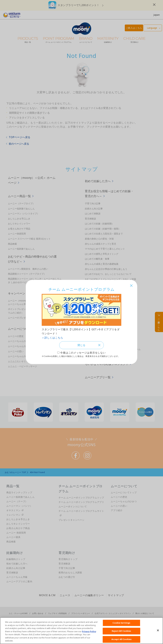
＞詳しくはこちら (52, 337)
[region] (81, 631)
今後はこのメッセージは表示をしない (83, 353)
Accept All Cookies (121, 639)
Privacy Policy (89, 631)
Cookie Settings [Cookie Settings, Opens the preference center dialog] (121, 623)
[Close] (158, 630)
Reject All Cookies (121, 631)
